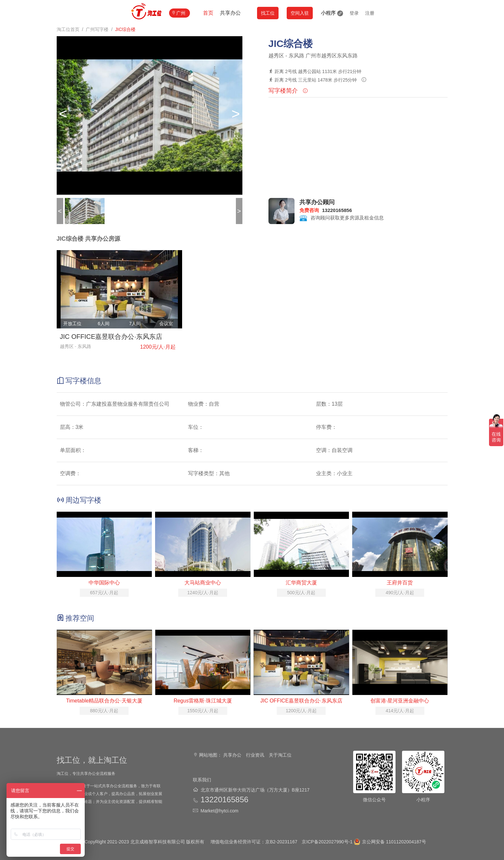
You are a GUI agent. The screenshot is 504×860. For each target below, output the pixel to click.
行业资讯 (255, 755)
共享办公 (230, 13)
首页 (208, 13)
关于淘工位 (280, 755)
